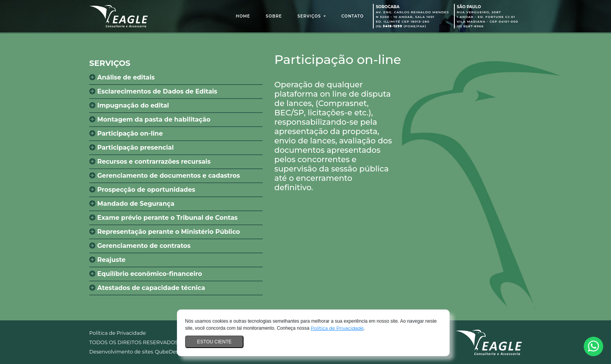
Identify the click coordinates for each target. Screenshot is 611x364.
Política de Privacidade (337, 328)
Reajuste (107, 260)
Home (245, 16)
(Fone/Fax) (401, 26)
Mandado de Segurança (132, 204)
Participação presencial (132, 148)
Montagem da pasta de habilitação (150, 119)
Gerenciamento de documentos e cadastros (165, 176)
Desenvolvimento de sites (121, 352)
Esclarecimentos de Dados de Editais (153, 91)
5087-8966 (470, 26)
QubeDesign (170, 352)
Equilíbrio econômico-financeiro (146, 274)
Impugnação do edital (129, 105)
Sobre (274, 16)
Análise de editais (122, 77)
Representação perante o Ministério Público (165, 232)
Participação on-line (126, 133)
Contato (353, 16)
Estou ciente (214, 342)
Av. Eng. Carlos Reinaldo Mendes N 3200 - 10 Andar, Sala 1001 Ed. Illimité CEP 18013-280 (412, 17)
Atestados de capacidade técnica (147, 288)
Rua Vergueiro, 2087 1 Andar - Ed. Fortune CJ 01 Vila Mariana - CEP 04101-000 (487, 17)
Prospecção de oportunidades (142, 190)
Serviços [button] (310, 16)
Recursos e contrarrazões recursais (150, 162)
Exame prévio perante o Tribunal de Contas (163, 218)
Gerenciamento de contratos (140, 246)
